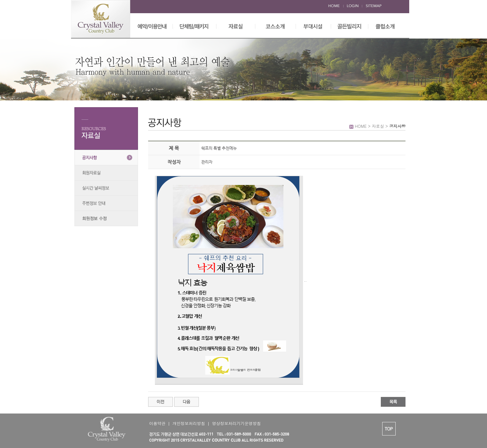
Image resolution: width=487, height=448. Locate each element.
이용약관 (157, 423)
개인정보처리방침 (189, 423)
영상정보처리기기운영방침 (236, 423)
